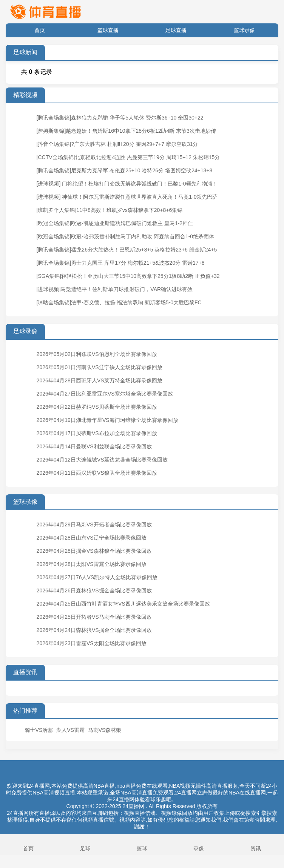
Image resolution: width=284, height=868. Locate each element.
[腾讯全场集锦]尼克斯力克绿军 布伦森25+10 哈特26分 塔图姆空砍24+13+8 (125, 170)
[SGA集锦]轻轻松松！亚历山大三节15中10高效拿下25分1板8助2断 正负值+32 (128, 276)
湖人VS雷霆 (70, 730)
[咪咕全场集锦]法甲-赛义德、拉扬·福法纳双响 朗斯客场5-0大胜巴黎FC (119, 302)
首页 (40, 30)
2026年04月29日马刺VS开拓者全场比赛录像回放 (94, 524)
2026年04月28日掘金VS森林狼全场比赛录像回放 (94, 551)
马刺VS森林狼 (105, 730)
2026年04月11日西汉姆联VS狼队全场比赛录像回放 (97, 473)
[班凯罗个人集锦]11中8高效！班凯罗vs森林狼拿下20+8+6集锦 (110, 210)
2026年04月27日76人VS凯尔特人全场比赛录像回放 (97, 577)
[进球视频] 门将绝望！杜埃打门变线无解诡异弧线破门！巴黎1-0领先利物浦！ (127, 184)
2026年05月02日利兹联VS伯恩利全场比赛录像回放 (97, 354)
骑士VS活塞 (39, 730)
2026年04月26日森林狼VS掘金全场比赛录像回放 (94, 590)
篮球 (142, 844)
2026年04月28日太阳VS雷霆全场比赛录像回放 (92, 564)
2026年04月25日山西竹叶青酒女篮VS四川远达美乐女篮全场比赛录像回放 (123, 604)
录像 (199, 844)
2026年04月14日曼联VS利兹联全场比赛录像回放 (94, 446)
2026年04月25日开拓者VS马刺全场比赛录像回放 (94, 617)
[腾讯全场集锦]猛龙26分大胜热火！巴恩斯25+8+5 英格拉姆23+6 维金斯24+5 (127, 250)
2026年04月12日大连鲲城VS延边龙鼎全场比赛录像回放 (102, 460)
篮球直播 (108, 30)
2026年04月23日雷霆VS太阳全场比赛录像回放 (92, 643)
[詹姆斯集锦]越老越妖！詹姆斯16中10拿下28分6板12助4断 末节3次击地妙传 (126, 131)
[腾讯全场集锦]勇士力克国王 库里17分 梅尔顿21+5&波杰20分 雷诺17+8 (121, 263)
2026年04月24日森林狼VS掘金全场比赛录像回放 (94, 630)
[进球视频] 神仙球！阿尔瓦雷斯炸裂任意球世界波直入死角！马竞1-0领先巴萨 (127, 197)
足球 (85, 844)
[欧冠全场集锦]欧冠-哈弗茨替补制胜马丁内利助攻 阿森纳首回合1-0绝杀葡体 (126, 236)
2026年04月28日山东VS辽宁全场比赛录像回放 (92, 538)
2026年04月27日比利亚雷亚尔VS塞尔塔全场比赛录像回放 (105, 394)
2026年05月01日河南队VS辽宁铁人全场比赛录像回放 (100, 367)
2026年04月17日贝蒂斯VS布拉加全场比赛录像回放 (97, 433)
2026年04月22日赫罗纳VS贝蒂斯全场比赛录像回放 (97, 407)
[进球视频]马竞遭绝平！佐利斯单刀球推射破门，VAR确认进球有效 (115, 289)
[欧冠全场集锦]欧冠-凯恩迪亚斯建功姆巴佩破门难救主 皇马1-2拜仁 (115, 223)
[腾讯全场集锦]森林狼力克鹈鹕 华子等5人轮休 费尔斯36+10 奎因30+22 (120, 118)
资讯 (256, 844)
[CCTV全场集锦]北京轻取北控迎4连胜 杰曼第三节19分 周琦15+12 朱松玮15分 (128, 157)
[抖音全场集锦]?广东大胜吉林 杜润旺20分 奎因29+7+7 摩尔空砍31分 (117, 144)
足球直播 (176, 30)
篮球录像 (244, 30)
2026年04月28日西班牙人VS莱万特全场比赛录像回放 (100, 380)
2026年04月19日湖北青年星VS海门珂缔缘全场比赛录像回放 (107, 420)
